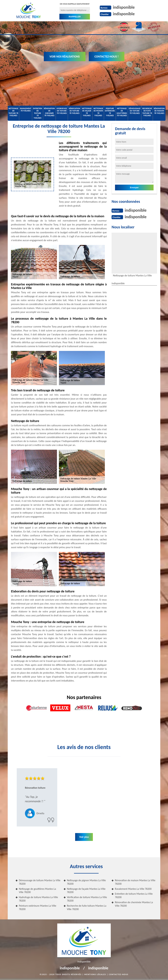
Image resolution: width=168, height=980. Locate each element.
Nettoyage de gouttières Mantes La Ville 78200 (37, 891)
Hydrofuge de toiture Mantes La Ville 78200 (38, 899)
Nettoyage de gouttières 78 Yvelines (122, 112)
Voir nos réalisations (65, 57)
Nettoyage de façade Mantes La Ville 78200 (86, 891)
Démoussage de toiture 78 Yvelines (135, 111)
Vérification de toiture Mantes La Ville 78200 (87, 899)
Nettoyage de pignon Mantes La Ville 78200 (86, 882)
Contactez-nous (119, 974)
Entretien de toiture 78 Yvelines (37, 113)
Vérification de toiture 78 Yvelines (74, 111)
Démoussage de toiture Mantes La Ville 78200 (40, 882)
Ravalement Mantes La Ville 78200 (133, 889)
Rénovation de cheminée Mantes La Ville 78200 (134, 904)
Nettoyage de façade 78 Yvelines (87, 112)
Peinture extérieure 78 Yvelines (110, 112)
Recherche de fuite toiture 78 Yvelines (147, 112)
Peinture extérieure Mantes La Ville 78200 (38, 907)
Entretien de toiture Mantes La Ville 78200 (134, 895)
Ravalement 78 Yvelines (26, 110)
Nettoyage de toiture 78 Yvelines (13, 112)
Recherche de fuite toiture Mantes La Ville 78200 (87, 907)
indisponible (124, 7)
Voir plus (84, 837)
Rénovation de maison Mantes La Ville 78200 (135, 882)
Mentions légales (95, 974)
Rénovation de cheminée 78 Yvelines (49, 112)
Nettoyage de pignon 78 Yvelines (98, 112)
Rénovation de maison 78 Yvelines (159, 111)
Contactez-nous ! (107, 57)
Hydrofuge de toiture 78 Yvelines (62, 111)
